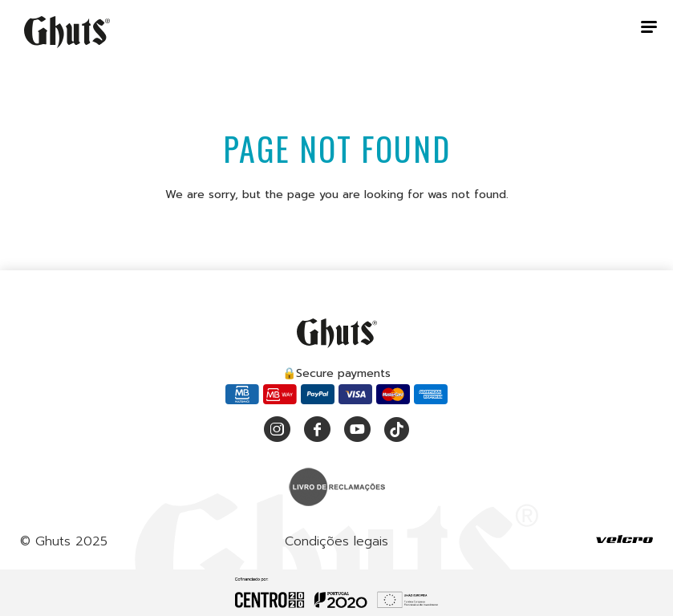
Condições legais (336, 541)
